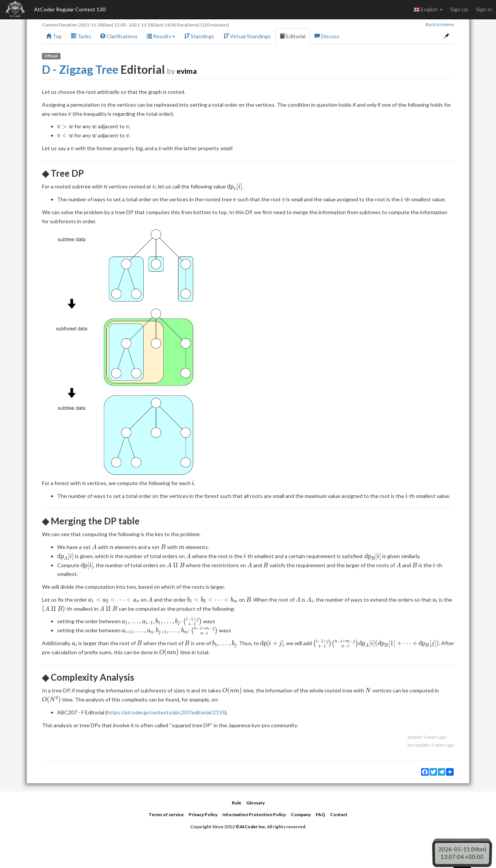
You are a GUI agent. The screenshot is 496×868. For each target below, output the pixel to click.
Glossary (255, 803)
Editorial (293, 36)
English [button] (428, 9)
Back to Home (440, 24)
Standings (199, 36)
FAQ (320, 814)
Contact (339, 814)
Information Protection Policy (254, 814)
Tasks (81, 36)
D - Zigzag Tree (80, 69)
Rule (236, 803)
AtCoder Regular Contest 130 (70, 9)
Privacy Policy (203, 814)
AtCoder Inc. (253, 827)
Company (301, 814)
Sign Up (459, 9)
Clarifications (119, 36)
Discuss (327, 36)
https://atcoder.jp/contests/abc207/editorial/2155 (166, 712)
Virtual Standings (247, 36)
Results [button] (161, 36)
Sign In (484, 9)
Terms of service (166, 814)
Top (54, 36)
